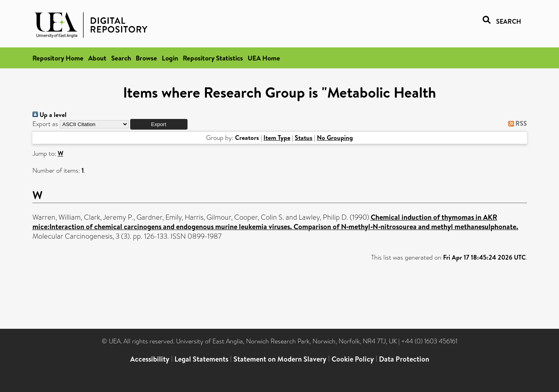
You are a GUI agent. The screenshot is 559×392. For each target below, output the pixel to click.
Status (304, 138)
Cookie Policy (353, 359)
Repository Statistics (213, 58)
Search (121, 58)
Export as (45, 124)
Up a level (49, 115)
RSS (516, 123)
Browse (146, 58)
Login (170, 58)
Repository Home (58, 58)
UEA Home (264, 58)
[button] (159, 124)
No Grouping (335, 138)
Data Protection (404, 359)
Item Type (277, 138)
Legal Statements (201, 359)
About (97, 58)
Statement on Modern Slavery (280, 359)
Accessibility (150, 359)
